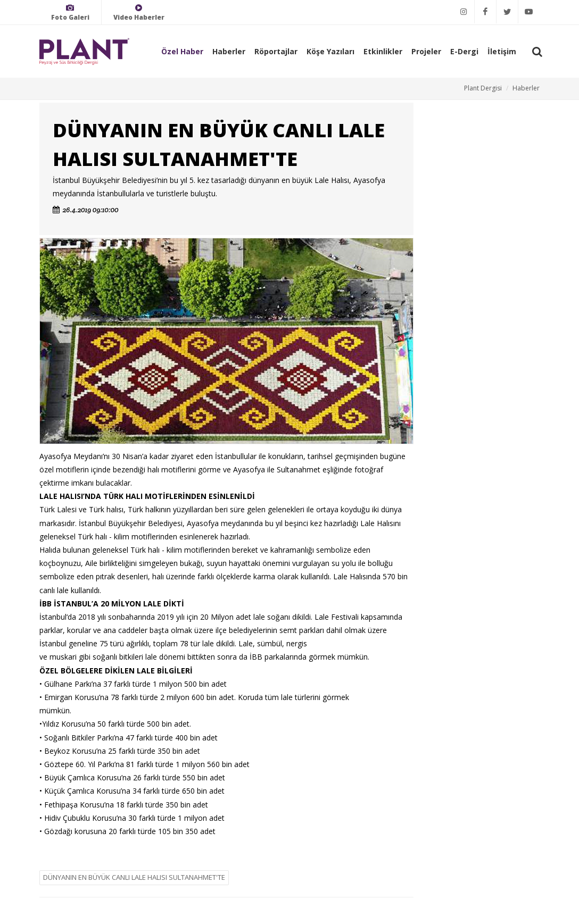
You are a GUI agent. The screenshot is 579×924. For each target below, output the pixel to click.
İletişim (502, 51)
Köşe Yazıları (330, 51)
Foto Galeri (70, 13)
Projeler (426, 51)
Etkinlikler (383, 51)
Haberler (229, 51)
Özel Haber (182, 51)
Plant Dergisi (483, 88)
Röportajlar (276, 51)
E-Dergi (464, 51)
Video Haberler (139, 13)
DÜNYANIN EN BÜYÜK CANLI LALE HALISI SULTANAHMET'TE (134, 877)
